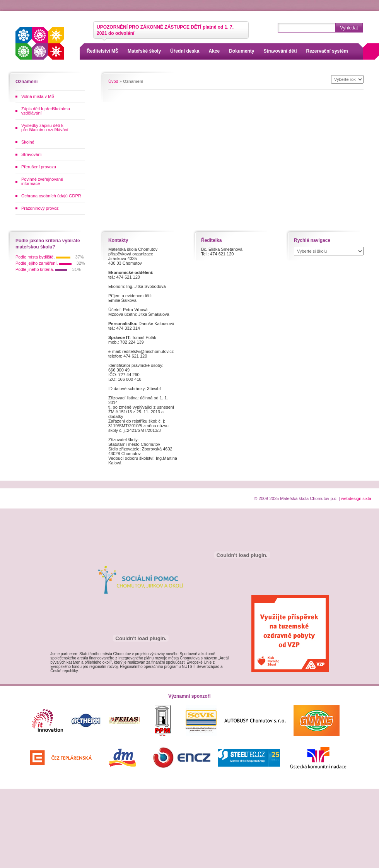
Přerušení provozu (39, 167)
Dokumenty (242, 51)
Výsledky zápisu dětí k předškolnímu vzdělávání (45, 128)
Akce (214, 51)
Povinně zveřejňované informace (42, 181)
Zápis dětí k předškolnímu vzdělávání (46, 111)
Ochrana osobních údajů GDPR (51, 196)
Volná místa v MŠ (38, 96)
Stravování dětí (280, 51)
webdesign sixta (356, 498)
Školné (28, 142)
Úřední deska (185, 51)
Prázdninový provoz (40, 208)
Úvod (113, 81)
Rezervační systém (327, 51)
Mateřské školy (144, 51)
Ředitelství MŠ (102, 51)
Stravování (32, 154)
